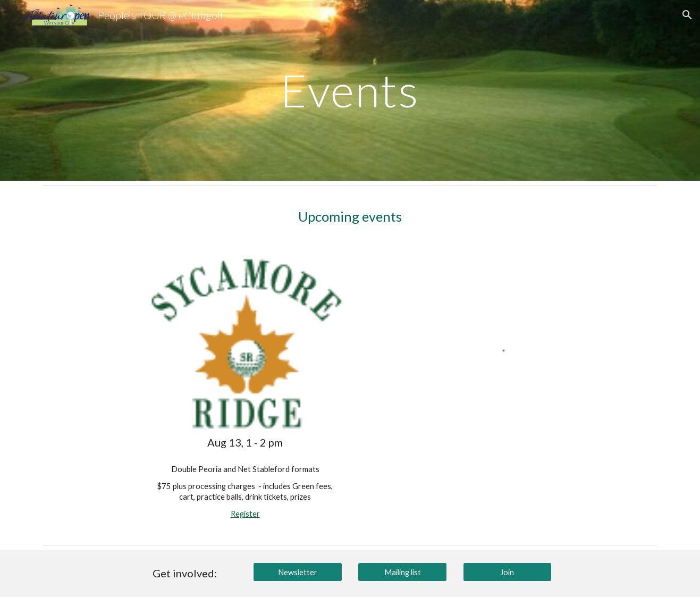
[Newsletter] (298, 572)
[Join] (508, 572)
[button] (687, 15)
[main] (350, 90)
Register (245, 514)
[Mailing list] (402, 572)
